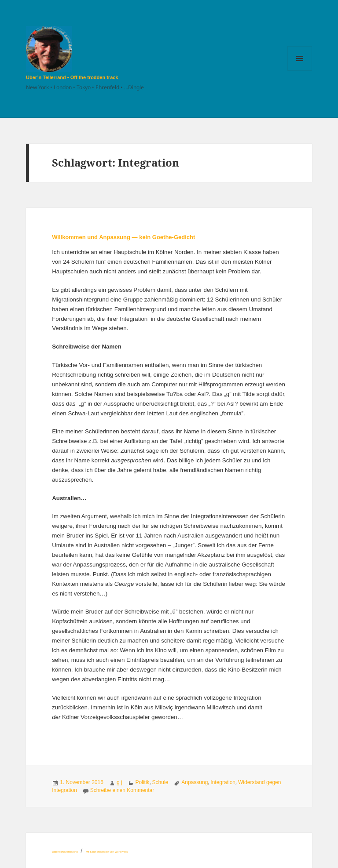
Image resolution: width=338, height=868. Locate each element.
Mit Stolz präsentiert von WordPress (107, 852)
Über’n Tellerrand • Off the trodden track (72, 77)
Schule (160, 782)
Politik (143, 782)
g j (119, 782)
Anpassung (195, 782)
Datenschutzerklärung (65, 852)
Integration (223, 782)
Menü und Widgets (300, 71)
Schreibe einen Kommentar (122, 790)
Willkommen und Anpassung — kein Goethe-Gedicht (123, 237)
